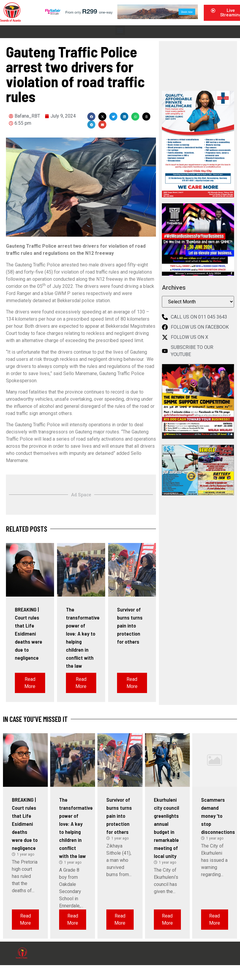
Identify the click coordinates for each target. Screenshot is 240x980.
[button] (120, 30)
